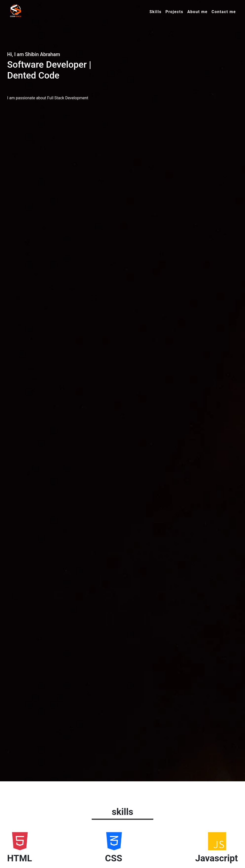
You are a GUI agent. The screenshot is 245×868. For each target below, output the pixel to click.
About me (197, 12)
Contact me (224, 12)
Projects (174, 12)
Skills (155, 12)
